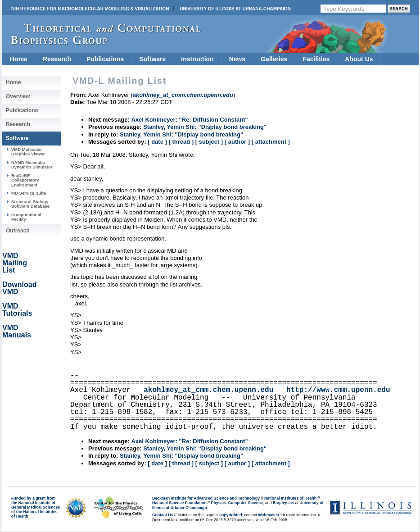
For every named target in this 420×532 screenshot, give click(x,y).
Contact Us (163, 515)
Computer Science (246, 503)
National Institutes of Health (290, 498)
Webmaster (269, 515)
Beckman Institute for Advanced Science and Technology (206, 498)
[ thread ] (181, 142)
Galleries (274, 59)
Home (19, 59)
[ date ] (157, 142)
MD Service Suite (29, 193)
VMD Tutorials (17, 310)
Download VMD (19, 288)
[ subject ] (209, 142)
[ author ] (237, 142)
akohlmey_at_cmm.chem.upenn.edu (208, 390)
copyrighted (230, 515)
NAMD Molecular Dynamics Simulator (32, 165)
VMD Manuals (17, 331)
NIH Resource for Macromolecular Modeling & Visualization (90, 9)
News (237, 59)
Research (57, 59)
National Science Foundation (179, 503)
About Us (359, 59)
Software (152, 59)
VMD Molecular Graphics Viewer (28, 152)
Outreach (18, 231)
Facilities (316, 59)
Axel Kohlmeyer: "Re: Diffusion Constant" (189, 120)
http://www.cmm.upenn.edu (338, 390)
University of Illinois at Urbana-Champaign (235, 9)
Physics (219, 503)
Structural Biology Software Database (30, 204)
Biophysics (283, 503)
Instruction (197, 59)
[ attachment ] (271, 142)
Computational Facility (26, 217)
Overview (18, 96)
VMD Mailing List (15, 263)
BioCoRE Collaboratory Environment (25, 180)
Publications (105, 59)
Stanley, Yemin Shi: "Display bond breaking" (205, 127)
